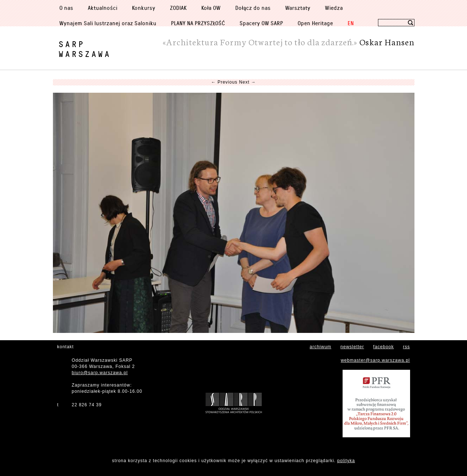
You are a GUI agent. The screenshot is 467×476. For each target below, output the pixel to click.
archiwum (321, 347)
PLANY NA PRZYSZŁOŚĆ (198, 23)
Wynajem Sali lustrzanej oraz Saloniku (108, 23)
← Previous (224, 82)
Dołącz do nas (253, 8)
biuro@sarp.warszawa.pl (100, 373)
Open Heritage (315, 23)
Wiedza (334, 8)
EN (351, 23)
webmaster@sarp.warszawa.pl (375, 360)
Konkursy (144, 8)
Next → (247, 82)
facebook (384, 347)
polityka (346, 461)
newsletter (352, 347)
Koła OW (211, 8)
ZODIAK (178, 8)
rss (407, 347)
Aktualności (103, 8)
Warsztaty (298, 8)
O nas (66, 8)
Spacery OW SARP (261, 23)
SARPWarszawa (85, 49)
